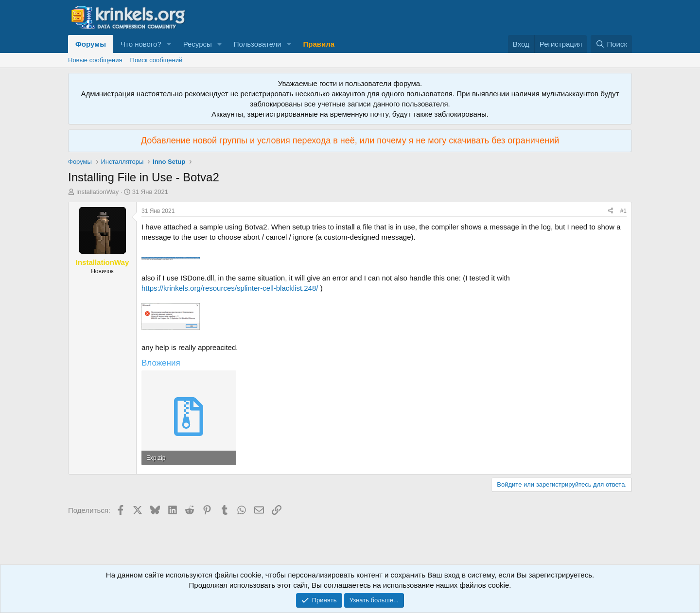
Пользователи (258, 44)
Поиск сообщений (157, 60)
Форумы (91, 44)
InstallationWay (98, 192)
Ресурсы (198, 44)
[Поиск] (611, 44)
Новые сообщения (95, 60)
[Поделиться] (611, 211)
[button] (169, 44)
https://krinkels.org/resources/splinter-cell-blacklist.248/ (230, 288)
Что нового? (141, 44)
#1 (623, 211)
